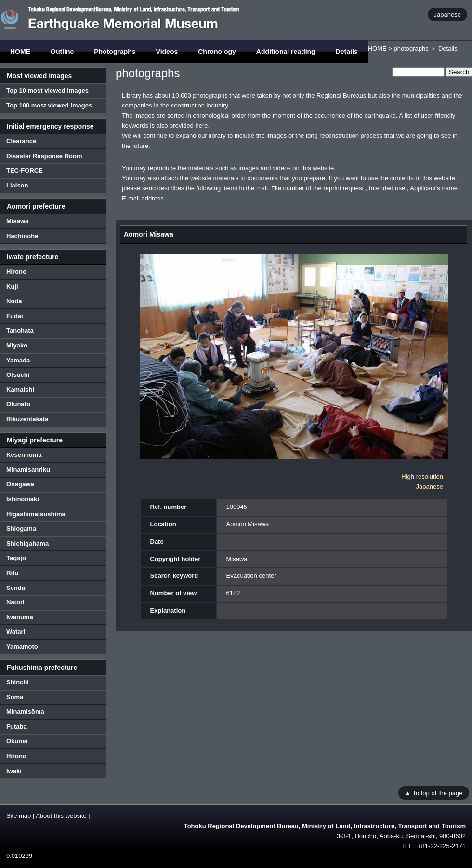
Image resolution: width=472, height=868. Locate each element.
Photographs (115, 52)
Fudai (15, 316)
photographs (411, 48)
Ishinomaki (23, 499)
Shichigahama (27, 543)
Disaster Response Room (44, 156)
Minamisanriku (28, 470)
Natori (15, 602)
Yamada (18, 360)
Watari (16, 632)
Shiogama (21, 528)
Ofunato (18, 404)
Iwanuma (20, 617)
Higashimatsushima (36, 514)
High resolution (422, 476)
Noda (14, 301)
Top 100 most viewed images (49, 105)
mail (262, 188)
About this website (61, 816)
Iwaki (14, 771)
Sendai (17, 588)
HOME (20, 52)
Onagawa (20, 484)
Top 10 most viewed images (47, 90)
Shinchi (18, 682)
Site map (19, 816)
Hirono (16, 272)
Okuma (17, 741)
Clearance (21, 141)
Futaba (17, 727)
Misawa (17, 221)
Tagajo (16, 558)
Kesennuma (24, 455)
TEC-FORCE (25, 170)
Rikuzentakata (27, 419)
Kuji (12, 287)
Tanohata (20, 330)
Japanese (447, 14)
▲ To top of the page (433, 793)
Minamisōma (25, 712)
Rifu (12, 573)
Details (347, 52)
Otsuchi (18, 375)
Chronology (217, 52)
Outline (62, 52)
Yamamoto (22, 647)
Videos (167, 52)
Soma (15, 697)
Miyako (17, 345)
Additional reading (286, 52)
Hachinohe (22, 236)
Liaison (17, 185)
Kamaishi (20, 390)
